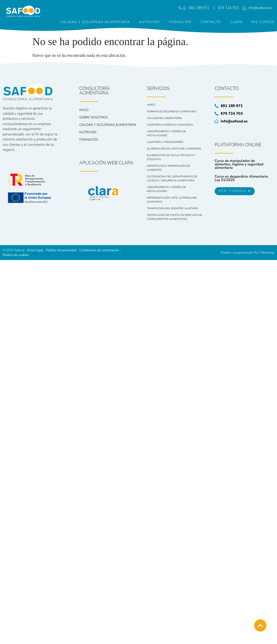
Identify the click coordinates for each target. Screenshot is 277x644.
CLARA (237, 22)
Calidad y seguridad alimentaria (95, 22)
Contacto (211, 22)
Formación (180, 22)
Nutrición (149, 22)
